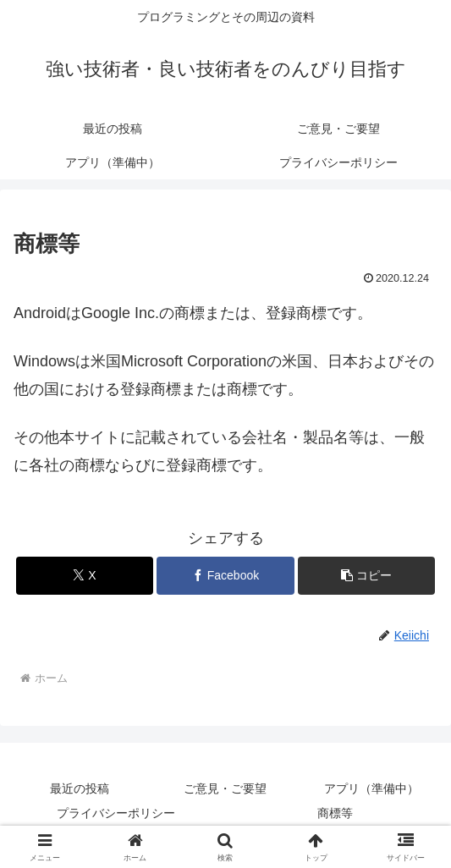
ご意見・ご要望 (225, 788)
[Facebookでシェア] (225, 576)
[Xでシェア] (85, 576)
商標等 (335, 813)
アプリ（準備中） (371, 788)
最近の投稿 (80, 788)
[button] (367, 576)
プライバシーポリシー (116, 813)
